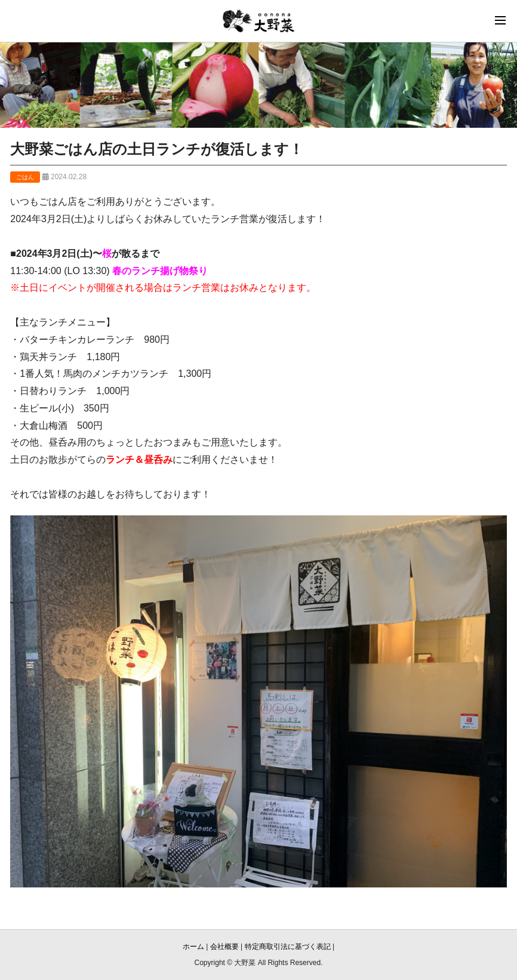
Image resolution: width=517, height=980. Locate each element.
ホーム (193, 947)
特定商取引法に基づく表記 (288, 947)
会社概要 (224, 947)
